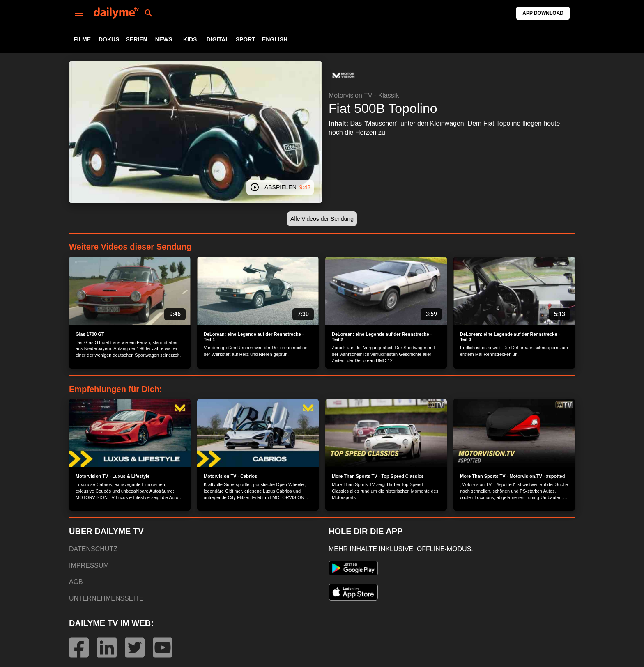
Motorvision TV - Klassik (364, 95)
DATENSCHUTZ (93, 549)
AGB (76, 582)
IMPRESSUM (89, 565)
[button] (343, 76)
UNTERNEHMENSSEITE (106, 598)
